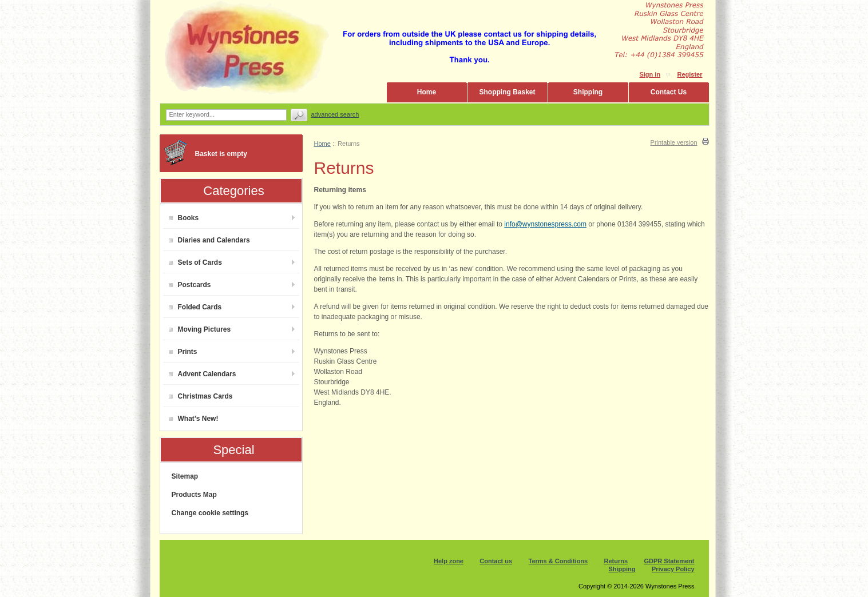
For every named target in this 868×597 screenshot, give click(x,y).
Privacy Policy (673, 569)
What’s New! (194, 419)
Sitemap (185, 476)
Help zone (449, 561)
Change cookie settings (210, 513)
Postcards (190, 285)
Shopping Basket (507, 92)
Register (689, 74)
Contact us (496, 561)
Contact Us (669, 92)
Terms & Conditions (558, 561)
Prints (183, 352)
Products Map (194, 495)
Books (184, 218)
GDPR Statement (669, 561)
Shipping (588, 92)
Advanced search (335, 114)
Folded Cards (195, 307)
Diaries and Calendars (209, 240)
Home (427, 92)
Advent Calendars (203, 374)
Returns (616, 561)
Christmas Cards (201, 396)
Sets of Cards (195, 262)
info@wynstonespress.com (545, 224)
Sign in (650, 74)
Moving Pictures (200, 329)
